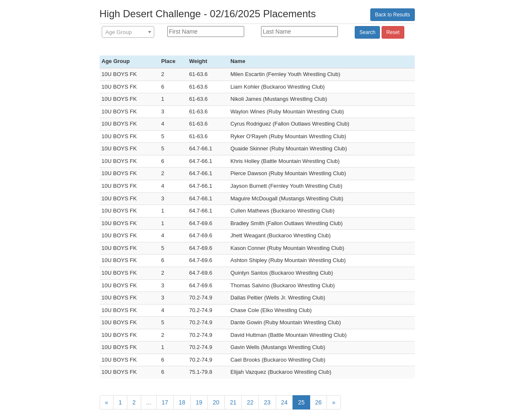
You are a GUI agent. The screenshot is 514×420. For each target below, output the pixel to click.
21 (233, 402)
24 (285, 402)
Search (367, 32)
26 (319, 402)
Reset (393, 32)
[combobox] (128, 32)
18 (182, 402)
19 (199, 402)
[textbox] (128, 32)
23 (267, 402)
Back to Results (392, 15)
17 (165, 402)
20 (216, 402)
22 (250, 402)
